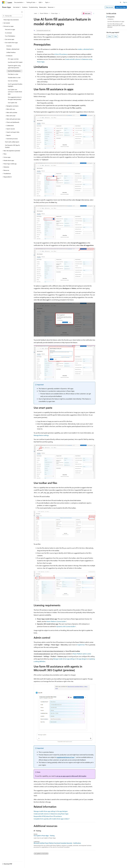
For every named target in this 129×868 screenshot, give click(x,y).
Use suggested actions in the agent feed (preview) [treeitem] (15, 98)
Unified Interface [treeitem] (11, 52)
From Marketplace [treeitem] (10, 36)
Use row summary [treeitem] (13, 81)
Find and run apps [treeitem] (10, 29)
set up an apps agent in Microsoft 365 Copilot (71, 776)
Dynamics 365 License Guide (66, 626)
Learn (36, 13)
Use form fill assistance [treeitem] (14, 71)
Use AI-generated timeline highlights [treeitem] (15, 85)
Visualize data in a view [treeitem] (14, 77)
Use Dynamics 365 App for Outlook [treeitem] (12, 146)
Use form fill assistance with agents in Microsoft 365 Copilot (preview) (116, 25)
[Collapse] (22, 12)
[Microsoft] (3, 2)
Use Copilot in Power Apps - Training (44, 836)
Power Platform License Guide (56, 621)
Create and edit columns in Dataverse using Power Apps (51, 814)
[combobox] (12, 16)
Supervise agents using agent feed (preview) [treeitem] (14, 67)
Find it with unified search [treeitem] (12, 142)
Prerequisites (111, 17)
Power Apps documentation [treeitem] (11, 20)
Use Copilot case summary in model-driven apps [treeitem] (15, 92)
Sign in (125, 2)
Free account (109, 7)
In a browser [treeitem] (8, 33)
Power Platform (44, 13)
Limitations (110, 19)
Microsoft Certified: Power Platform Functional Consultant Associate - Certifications (57, 843)
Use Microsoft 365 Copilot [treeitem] (15, 62)
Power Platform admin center (82, 654)
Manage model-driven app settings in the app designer (70, 659)
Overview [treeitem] (9, 46)
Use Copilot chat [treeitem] (12, 103)
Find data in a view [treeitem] (13, 74)
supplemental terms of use (65, 757)
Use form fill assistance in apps (116, 21)
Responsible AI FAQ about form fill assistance (48, 816)
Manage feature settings (41, 435)
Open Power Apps (121, 7)
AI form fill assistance (61, 54)
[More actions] (94, 13)
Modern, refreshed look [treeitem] (13, 49)
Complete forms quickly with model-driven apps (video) (51, 819)
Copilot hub (81, 645)
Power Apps (54, 13)
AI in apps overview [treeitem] (13, 59)
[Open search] (121, 2)
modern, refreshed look (85, 49)
